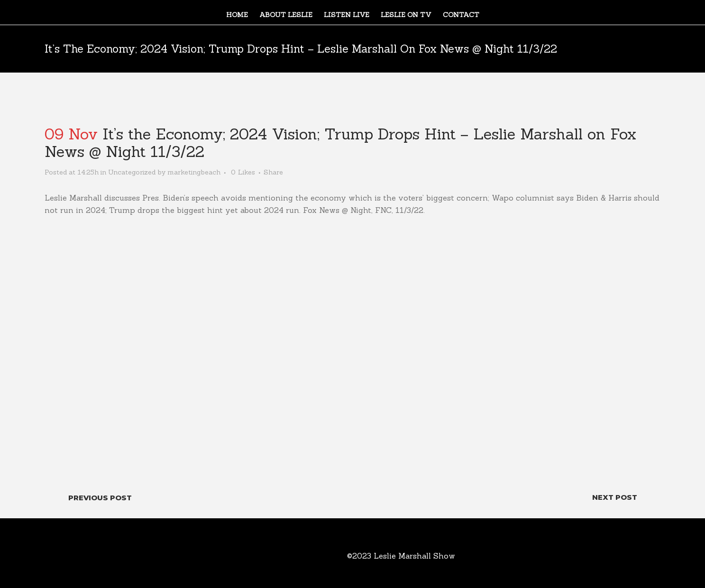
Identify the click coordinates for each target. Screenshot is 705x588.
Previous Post (100, 498)
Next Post (615, 497)
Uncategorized (132, 172)
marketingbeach (194, 172)
